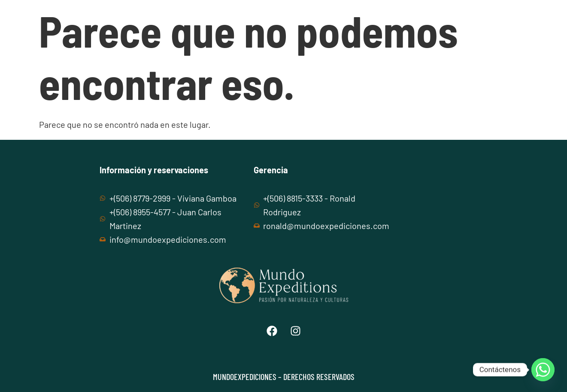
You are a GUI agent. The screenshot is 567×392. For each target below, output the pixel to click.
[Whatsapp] (543, 370)
